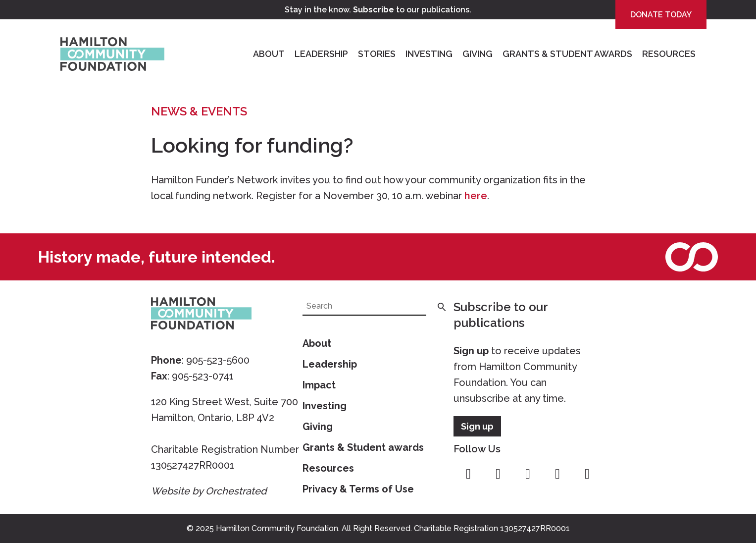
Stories (377, 54)
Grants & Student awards (363, 447)
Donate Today (661, 15)
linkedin (587, 474)
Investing (429, 54)
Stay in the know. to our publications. (378, 10)
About (269, 54)
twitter (528, 474)
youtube (557, 474)
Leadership (321, 54)
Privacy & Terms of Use (358, 489)
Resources (669, 54)
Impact (319, 385)
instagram (498, 474)
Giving (478, 54)
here (476, 196)
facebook (468, 474)
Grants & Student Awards (567, 54)
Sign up (471, 351)
